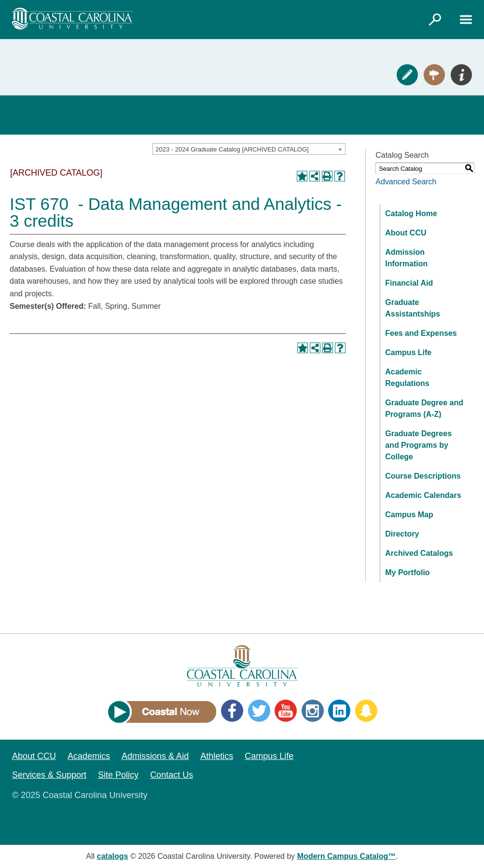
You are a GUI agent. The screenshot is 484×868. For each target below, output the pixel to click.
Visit (434, 75)
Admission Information (406, 258)
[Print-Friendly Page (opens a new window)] (327, 176)
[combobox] (249, 149)
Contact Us (172, 775)
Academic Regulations (407, 378)
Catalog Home (411, 214)
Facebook (232, 711)
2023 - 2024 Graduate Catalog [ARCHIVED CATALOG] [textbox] (232, 149)
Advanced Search (406, 182)
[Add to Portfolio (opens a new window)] (302, 176)
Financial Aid (409, 283)
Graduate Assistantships (413, 308)
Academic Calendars (423, 495)
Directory (402, 534)
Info (461, 75)
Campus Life (408, 352)
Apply (407, 75)
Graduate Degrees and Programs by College (418, 445)
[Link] (435, 19)
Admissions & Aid (155, 756)
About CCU (406, 233)
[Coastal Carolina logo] (72, 19)
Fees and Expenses (421, 333)
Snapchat (366, 711)
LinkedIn (339, 711)
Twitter (259, 711)
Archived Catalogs (419, 553)
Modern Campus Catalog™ (346, 856)
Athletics (217, 756)
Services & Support (49, 775)
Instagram (313, 711)
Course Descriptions (423, 476)
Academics (89, 756)
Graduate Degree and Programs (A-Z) (424, 408)
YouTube (286, 711)
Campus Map (409, 515)
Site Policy (118, 775)
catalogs (113, 856)
